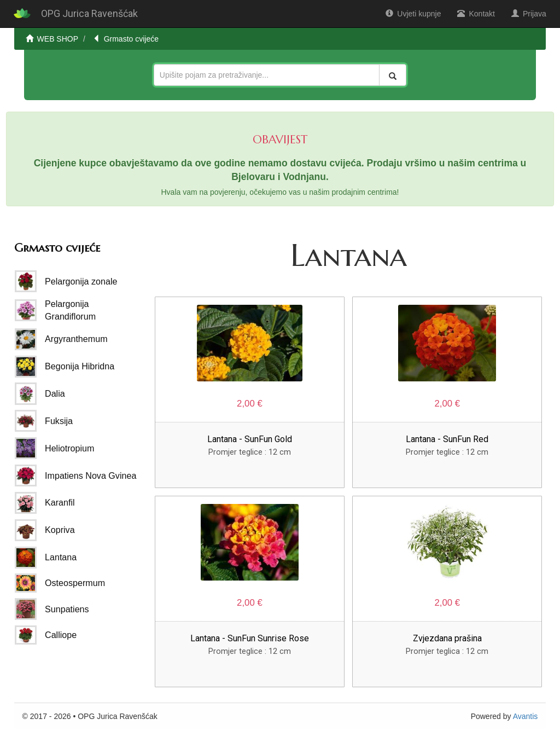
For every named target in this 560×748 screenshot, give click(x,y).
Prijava (529, 14)
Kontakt (476, 14)
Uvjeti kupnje (413, 14)
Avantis (526, 716)
